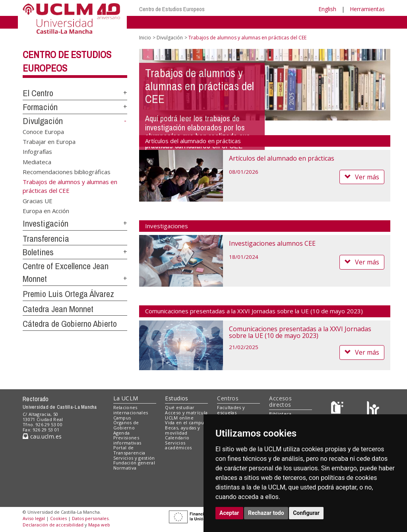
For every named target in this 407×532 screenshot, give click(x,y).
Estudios (176, 398)
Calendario (177, 438)
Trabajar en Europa (49, 142)
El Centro (38, 93)
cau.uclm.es (42, 436)
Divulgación (43, 121)
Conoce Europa (43, 131)
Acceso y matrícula (186, 413)
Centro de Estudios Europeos (172, 9)
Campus (122, 418)
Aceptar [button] (229, 513)
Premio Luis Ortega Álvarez (68, 294)
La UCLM (126, 398)
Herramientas (367, 9)
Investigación (46, 223)
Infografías (37, 151)
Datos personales (90, 518)
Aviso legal (34, 518)
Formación (40, 107)
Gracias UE (38, 200)
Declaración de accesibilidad (53, 525)
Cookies (58, 518)
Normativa (125, 468)
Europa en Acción (46, 211)
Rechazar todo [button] (266, 513)
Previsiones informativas (127, 440)
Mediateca (37, 161)
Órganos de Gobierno (126, 425)
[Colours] (373, 409)
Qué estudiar (180, 407)
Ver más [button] (362, 177)
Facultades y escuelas (231, 410)
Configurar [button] (306, 513)
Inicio (145, 38)
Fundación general (134, 463)
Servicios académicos (178, 445)
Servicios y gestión (134, 458)
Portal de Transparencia (129, 450)
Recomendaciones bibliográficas (67, 172)
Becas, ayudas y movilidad (182, 430)
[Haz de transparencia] (338, 409)
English (327, 9)
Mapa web (99, 525)
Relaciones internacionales (131, 410)
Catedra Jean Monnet (58, 309)
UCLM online (179, 418)
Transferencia (46, 239)
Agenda (122, 433)
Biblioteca (280, 414)
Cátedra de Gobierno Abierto (70, 324)
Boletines (38, 252)
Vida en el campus (186, 422)
